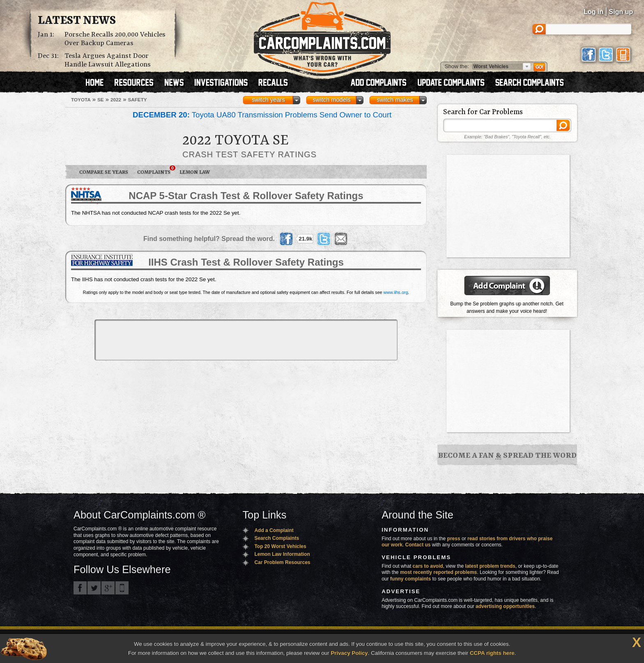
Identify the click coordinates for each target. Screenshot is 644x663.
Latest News (77, 21)
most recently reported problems (438, 572)
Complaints (156, 170)
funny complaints (411, 579)
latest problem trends (490, 566)
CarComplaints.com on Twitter (94, 588)
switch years (268, 100)
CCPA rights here (492, 653)
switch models (331, 100)
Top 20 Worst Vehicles (280, 546)
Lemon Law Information (282, 554)
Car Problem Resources (282, 562)
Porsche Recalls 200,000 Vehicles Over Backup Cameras (115, 39)
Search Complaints (277, 538)
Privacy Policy (349, 653)
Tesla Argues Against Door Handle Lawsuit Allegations (108, 60)
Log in (593, 12)
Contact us (418, 545)
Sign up (621, 12)
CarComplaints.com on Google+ (108, 588)
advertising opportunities (505, 606)
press (454, 539)
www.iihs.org (396, 292)
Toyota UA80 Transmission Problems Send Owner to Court (262, 115)
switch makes (395, 100)
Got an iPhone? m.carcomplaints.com (122, 588)
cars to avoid (428, 566)
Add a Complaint (274, 530)
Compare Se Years (104, 172)
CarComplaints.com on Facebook (80, 588)
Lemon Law (195, 172)
